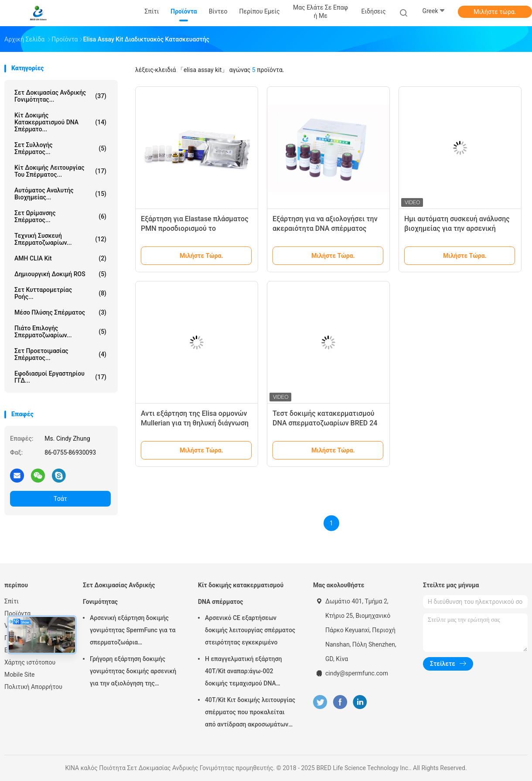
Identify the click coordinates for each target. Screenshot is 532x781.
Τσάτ (60, 499)
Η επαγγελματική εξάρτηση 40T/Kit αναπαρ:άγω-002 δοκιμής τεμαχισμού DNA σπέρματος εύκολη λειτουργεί (247, 672)
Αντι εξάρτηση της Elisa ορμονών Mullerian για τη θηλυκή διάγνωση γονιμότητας (195, 423)
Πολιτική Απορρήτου (33, 687)
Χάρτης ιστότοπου (30, 662)
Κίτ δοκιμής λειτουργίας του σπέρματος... (60, 171)
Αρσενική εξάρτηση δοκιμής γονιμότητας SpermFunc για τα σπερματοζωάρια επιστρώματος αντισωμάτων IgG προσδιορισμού (133, 631)
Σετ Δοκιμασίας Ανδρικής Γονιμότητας (119, 593)
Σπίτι (12, 601)
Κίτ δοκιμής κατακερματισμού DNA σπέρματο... (60, 122)
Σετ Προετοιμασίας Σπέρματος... (60, 354)
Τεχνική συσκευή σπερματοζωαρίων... (60, 239)
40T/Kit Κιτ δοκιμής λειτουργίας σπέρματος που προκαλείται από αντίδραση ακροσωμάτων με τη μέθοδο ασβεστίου (250, 713)
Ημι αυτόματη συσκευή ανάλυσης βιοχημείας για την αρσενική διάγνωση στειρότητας (457, 228)
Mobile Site (20, 675)
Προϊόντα (17, 613)
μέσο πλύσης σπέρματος (60, 312)
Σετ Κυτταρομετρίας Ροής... (60, 293)
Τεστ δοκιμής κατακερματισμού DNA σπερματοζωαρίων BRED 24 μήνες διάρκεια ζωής (325, 423)
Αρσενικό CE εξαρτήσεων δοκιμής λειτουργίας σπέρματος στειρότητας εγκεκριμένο (250, 630)
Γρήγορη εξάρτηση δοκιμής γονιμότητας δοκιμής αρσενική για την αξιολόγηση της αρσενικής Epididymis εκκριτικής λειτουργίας (133, 672)
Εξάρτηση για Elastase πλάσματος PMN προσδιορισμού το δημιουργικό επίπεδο (195, 228)
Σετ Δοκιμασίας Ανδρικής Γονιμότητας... (60, 96)
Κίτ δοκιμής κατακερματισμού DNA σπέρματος (241, 593)
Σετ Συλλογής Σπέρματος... (60, 148)
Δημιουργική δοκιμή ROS (60, 274)
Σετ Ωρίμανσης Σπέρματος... (60, 216)
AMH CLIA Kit (60, 258)
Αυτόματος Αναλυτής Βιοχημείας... (60, 194)
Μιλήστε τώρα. (495, 12)
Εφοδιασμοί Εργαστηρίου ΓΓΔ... (60, 377)
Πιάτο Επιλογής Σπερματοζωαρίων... (60, 332)
